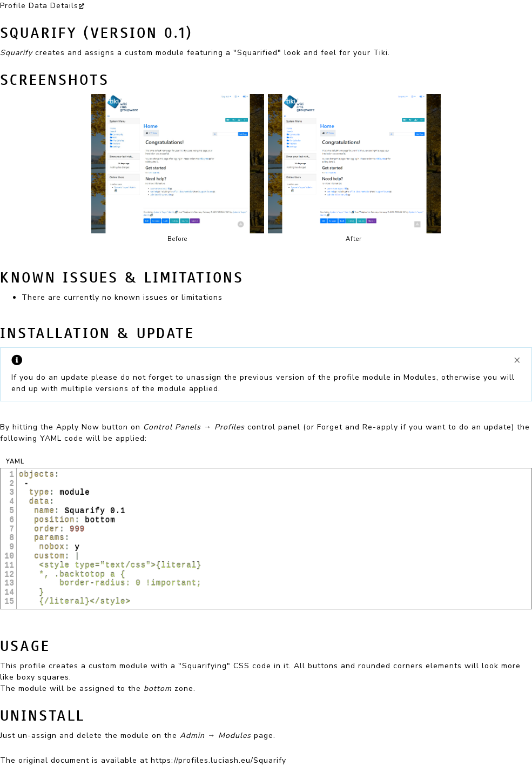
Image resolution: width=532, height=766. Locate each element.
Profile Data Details (39, 6)
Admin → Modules (216, 735)
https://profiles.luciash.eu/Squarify (218, 760)
